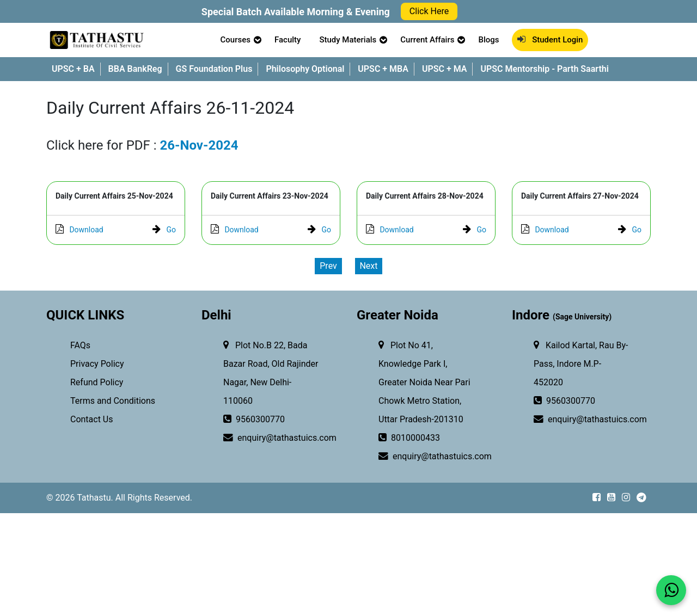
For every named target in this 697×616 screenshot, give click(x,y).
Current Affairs (427, 40)
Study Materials (348, 40)
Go (164, 230)
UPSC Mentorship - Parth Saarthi (544, 69)
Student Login (550, 40)
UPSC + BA (73, 69)
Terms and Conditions (112, 401)
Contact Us (91, 419)
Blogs (488, 40)
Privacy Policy (96, 364)
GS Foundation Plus (214, 69)
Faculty (288, 40)
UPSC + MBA (383, 69)
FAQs (79, 345)
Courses (236, 40)
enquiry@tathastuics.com (264, 438)
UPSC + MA (445, 69)
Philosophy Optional (305, 69)
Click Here (429, 11)
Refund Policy (96, 382)
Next (368, 266)
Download (80, 230)
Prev (328, 266)
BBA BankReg (135, 69)
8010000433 (409, 438)
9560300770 (254, 420)
